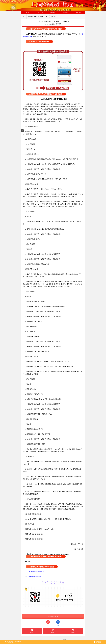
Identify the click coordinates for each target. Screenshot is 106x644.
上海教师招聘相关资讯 (34, 577)
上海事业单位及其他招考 (36, 16)
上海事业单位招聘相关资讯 (36, 572)
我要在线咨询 (53, 617)
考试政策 (40, 12)
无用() (58, 623)
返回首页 (41, 640)
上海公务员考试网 (56, 24)
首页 (27, 12)
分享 (23, 131)
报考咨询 (66, 12)
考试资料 (79, 12)
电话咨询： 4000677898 (14, 642)
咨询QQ (98, 642)
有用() (48, 623)
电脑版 (65, 640)
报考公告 (53, 12)
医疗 (47, 16)
